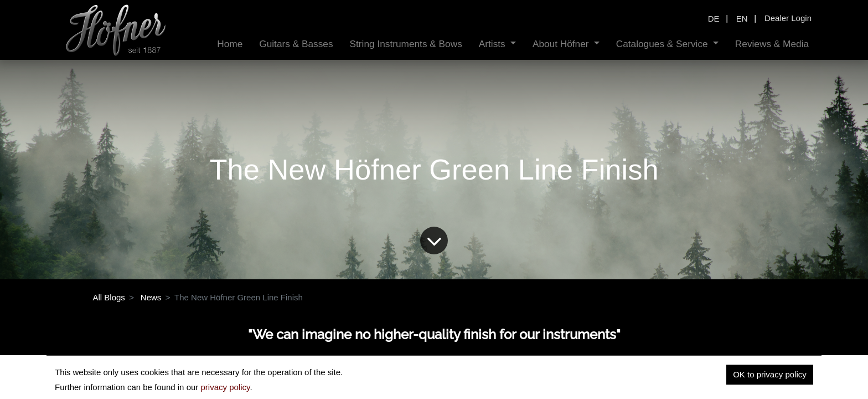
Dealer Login (788, 18)
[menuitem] (230, 44)
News (151, 297)
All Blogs (109, 297)
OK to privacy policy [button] (770, 374)
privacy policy (225, 387)
